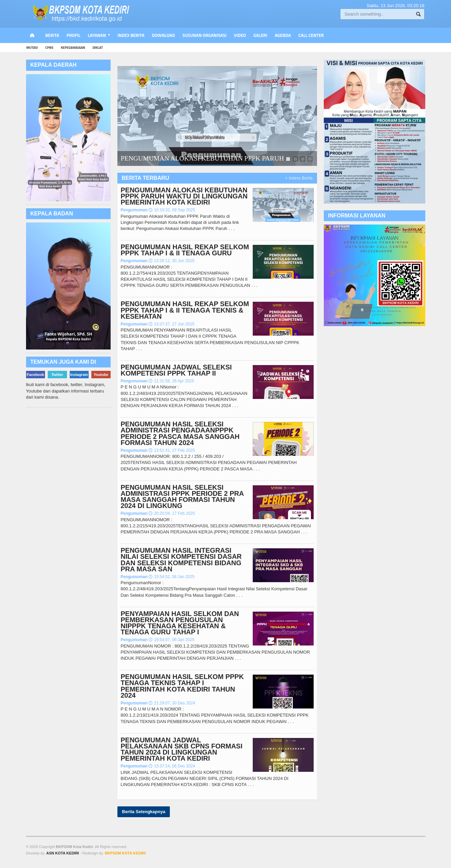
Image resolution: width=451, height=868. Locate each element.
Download (163, 35)
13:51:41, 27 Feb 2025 (172, 450)
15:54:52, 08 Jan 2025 (171, 577)
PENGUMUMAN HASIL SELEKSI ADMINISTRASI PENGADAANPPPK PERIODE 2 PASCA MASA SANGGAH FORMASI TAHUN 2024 (180, 433)
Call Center (311, 35)
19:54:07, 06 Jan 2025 (171, 640)
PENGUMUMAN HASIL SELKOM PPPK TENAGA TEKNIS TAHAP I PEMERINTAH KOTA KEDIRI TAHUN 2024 (182, 686)
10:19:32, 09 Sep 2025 (172, 210)
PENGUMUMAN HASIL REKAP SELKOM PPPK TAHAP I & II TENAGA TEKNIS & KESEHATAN (185, 310)
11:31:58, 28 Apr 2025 (171, 381)
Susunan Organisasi (204, 35)
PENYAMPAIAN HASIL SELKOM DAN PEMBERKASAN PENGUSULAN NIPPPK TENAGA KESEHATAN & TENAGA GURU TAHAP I (180, 623)
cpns (49, 48)
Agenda (283, 35)
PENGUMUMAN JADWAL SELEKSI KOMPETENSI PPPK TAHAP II (176, 370)
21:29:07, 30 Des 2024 (172, 703)
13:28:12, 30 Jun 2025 (171, 261)
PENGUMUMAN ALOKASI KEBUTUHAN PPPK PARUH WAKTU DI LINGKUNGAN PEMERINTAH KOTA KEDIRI (184, 196)
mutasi (32, 48)
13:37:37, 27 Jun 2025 (171, 324)
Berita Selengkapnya (144, 812)
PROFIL (74, 35)
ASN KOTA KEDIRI (63, 853)
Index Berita (131, 35)
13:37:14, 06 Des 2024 (172, 766)
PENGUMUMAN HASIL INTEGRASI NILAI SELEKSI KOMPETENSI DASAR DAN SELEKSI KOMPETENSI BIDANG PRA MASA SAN (181, 560)
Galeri (260, 35)
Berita (52, 35)
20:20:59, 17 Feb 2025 (172, 513)
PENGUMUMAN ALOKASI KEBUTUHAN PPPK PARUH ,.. (205, 158)
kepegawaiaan (73, 48)
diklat (98, 48)
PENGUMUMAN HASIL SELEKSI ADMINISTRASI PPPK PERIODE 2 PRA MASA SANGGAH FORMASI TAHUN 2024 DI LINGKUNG (182, 497)
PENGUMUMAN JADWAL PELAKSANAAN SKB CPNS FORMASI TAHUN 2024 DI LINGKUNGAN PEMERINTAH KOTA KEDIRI (182, 749)
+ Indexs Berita (299, 178)
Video (240, 35)
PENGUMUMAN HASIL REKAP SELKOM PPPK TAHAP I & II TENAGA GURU (185, 250)
